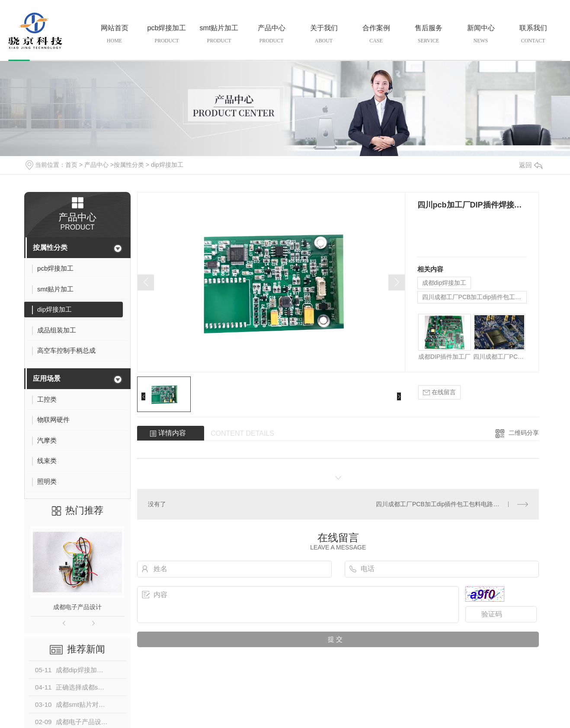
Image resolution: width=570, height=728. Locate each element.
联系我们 (533, 34)
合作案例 (376, 34)
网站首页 (114, 34)
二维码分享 (524, 433)
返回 (531, 165)
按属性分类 (129, 165)
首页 (71, 165)
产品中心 (271, 34)
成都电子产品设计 (77, 607)
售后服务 (428, 34)
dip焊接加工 (167, 165)
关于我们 (324, 34)
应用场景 (47, 378)
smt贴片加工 (219, 34)
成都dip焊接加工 (444, 283)
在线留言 (439, 392)
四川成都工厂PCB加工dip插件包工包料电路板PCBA (474, 297)
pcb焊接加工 (167, 34)
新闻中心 (481, 34)
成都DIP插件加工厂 (444, 357)
